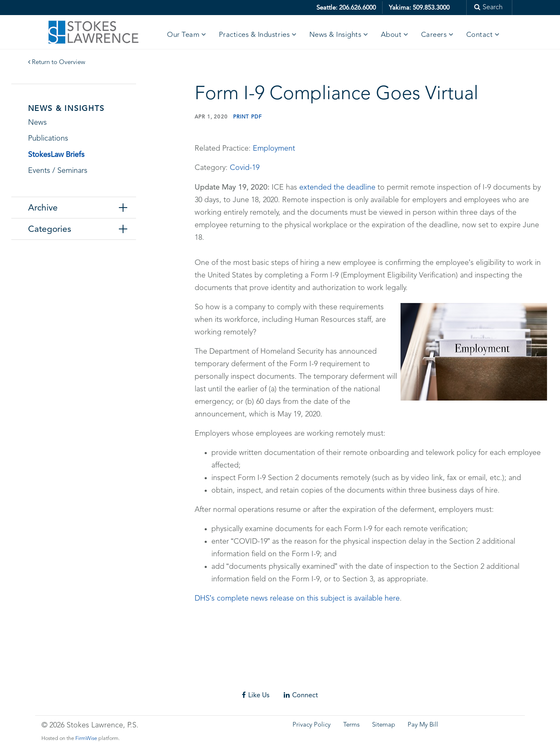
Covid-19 (245, 168)
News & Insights (335, 35)
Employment (274, 149)
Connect (301, 695)
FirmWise (86, 739)
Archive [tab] (43, 208)
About (391, 35)
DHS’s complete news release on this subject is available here (297, 599)
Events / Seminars (58, 171)
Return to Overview (57, 63)
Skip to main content (32, 6)
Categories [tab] (50, 229)
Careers (434, 35)
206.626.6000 (357, 8)
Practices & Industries (254, 35)
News (37, 123)
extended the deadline (337, 188)
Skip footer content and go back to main (68, 679)
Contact (480, 35)
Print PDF (248, 117)
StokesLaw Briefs (56, 154)
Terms (351, 725)
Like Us (256, 695)
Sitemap (384, 725)
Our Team (183, 35)
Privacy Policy (312, 725)
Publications (48, 139)
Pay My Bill (423, 725)
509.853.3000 (431, 8)
